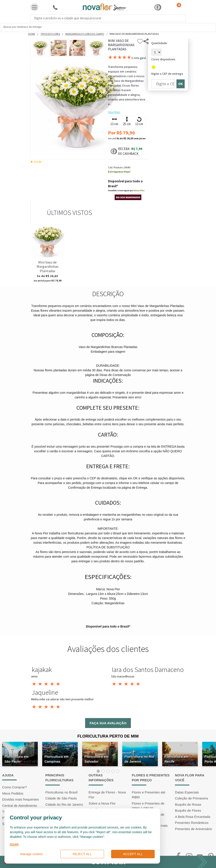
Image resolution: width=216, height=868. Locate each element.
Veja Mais (114, 112)
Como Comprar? (15, 787)
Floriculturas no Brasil (61, 792)
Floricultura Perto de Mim (108, 736)
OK (181, 84)
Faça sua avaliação (108, 723)
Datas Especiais (187, 792)
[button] (158, 7)
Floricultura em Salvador (96, 759)
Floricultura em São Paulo (16, 759)
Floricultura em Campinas (56, 759)
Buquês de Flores (188, 810)
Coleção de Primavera (191, 798)
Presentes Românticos (192, 823)
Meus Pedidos (13, 793)
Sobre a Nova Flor (102, 803)
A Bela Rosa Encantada (192, 817)
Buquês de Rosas (188, 804)
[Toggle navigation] (34, 7)
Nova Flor (139, 190)
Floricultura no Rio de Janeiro (139, 759)
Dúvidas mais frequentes (21, 799)
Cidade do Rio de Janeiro (64, 804)
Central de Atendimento (20, 806)
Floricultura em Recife (176, 759)
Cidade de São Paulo (61, 798)
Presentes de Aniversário (193, 829)
